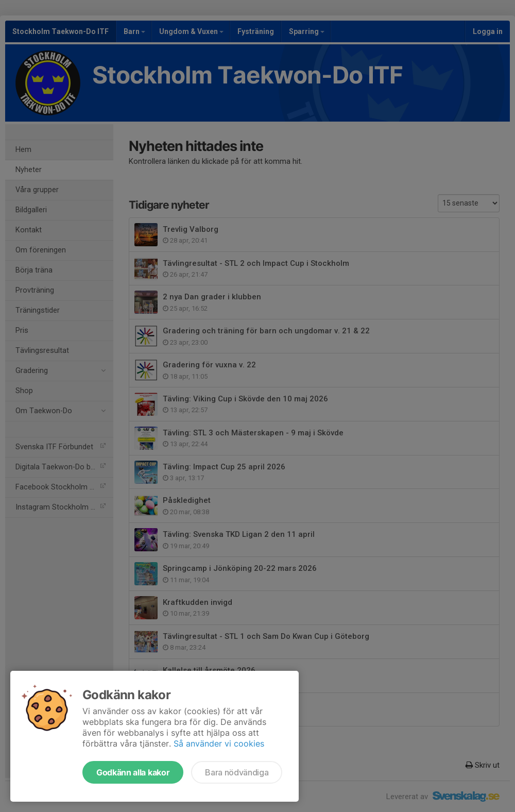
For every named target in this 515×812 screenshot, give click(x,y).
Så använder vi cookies (219, 743)
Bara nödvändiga (237, 772)
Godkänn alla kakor (133, 772)
